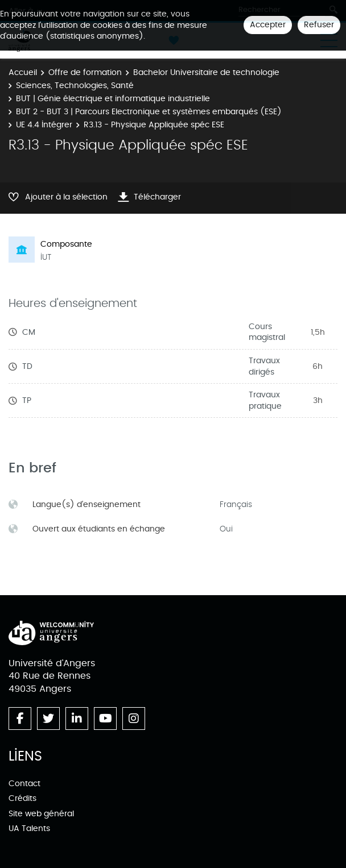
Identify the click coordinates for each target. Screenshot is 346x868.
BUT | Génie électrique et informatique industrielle (113, 99)
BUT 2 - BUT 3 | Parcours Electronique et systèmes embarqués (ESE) (149, 112)
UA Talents (29, 828)
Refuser (319, 25)
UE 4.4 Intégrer (44, 125)
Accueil (23, 72)
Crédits (22, 798)
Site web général (41, 814)
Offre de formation (85, 72)
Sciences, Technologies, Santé (75, 86)
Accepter (268, 25)
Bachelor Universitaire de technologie (206, 72)
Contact (24, 784)
